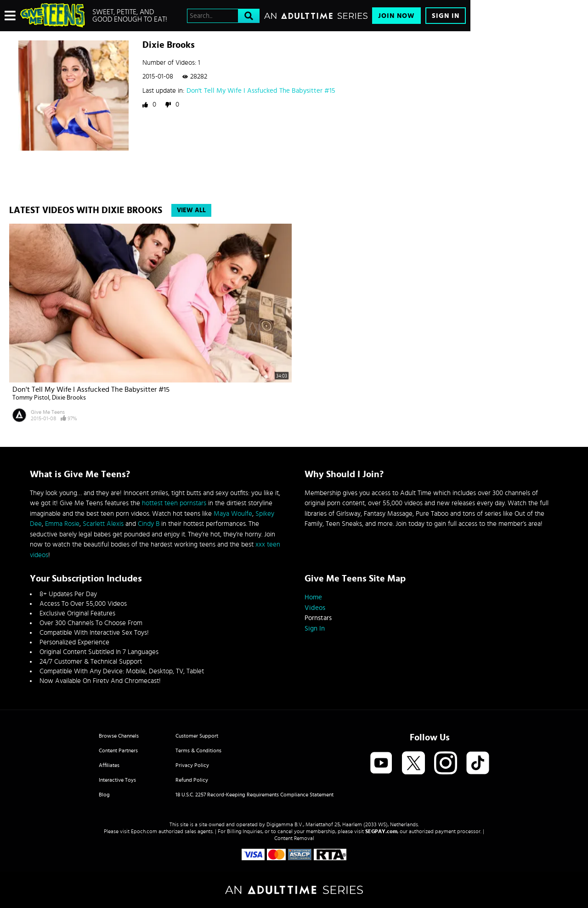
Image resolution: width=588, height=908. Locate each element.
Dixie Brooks (69, 398)
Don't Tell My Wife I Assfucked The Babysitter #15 (261, 91)
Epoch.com (144, 831)
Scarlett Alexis (103, 524)
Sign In (446, 16)
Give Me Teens (48, 412)
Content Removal (294, 838)
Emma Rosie (62, 524)
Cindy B (149, 524)
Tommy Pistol (31, 398)
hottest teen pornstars (174, 503)
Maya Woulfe (233, 514)
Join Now (396, 16)
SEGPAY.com (381, 831)
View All (191, 210)
